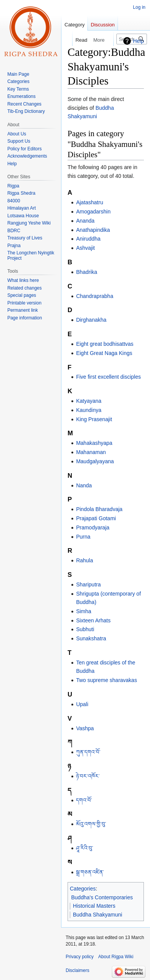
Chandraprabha (94, 296)
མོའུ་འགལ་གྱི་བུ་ (91, 824)
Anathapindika (93, 230)
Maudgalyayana (95, 461)
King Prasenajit (94, 419)
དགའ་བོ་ (84, 800)
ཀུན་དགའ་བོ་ (88, 752)
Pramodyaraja (93, 527)
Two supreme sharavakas (106, 680)
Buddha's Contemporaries (102, 897)
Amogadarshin (93, 212)
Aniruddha (88, 239)
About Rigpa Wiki (116, 957)
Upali (82, 704)
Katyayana (89, 401)
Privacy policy (80, 957)
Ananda (85, 221)
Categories (83, 889)
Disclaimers (77, 970)
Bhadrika (86, 272)
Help (138, 41)
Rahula (84, 560)
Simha (84, 611)
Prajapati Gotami (96, 518)
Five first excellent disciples (108, 377)
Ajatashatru (90, 202)
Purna (83, 537)
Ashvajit (85, 248)
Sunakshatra (91, 638)
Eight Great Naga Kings (104, 353)
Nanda (84, 485)
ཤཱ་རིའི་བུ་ (85, 848)
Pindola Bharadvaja (99, 509)
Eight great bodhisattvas (105, 344)
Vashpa (85, 728)
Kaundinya (89, 410)
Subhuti (85, 629)
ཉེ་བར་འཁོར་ (88, 776)
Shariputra (88, 584)
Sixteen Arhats (93, 620)
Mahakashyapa (94, 443)
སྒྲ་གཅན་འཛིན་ (90, 872)
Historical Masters (94, 906)
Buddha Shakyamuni (98, 915)
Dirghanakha (91, 320)
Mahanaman (91, 452)
